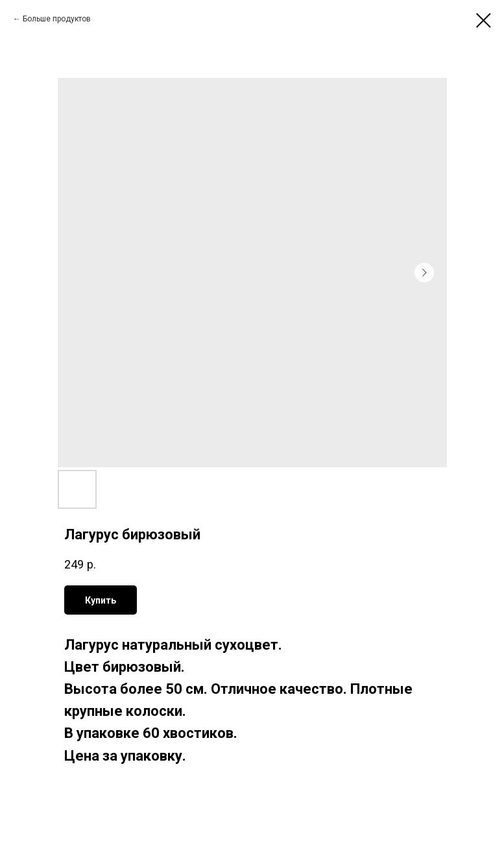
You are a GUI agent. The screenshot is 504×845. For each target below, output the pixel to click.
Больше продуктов (57, 19)
